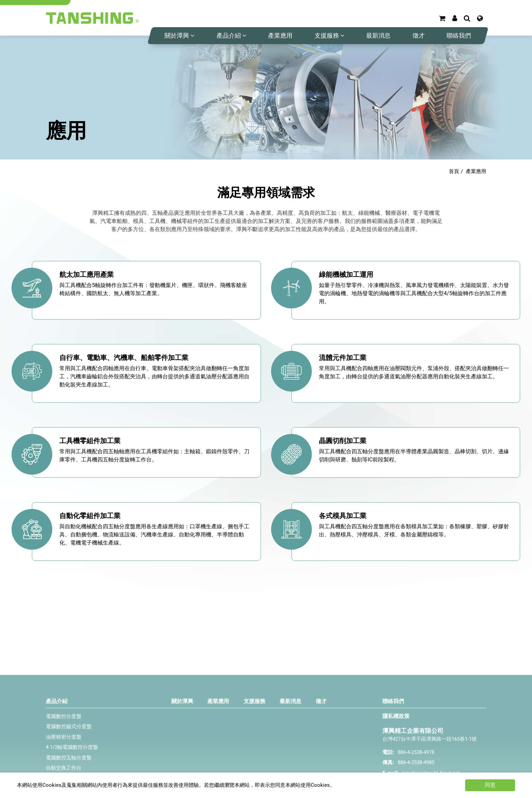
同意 (490, 785)
